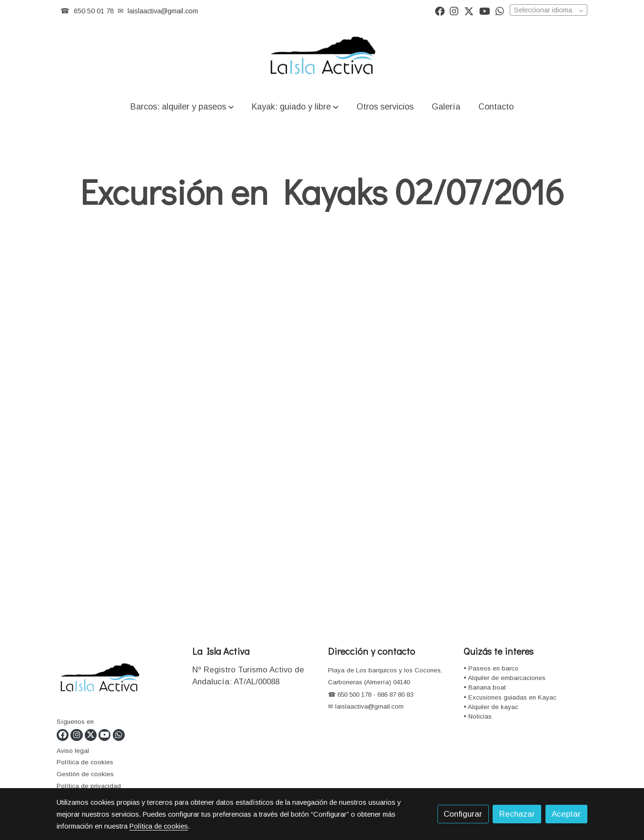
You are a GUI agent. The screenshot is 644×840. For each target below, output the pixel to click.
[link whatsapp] (500, 10)
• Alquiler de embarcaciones (505, 678)
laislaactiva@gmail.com (163, 11)
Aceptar (566, 814)
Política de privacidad (89, 786)
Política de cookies (85, 762)
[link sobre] (119, 680)
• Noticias (478, 716)
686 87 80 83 (395, 695)
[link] (322, 57)
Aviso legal (73, 751)
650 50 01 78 (94, 11)
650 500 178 (353, 695)
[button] (182, 106)
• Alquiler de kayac (491, 707)
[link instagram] (454, 10)
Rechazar (517, 814)
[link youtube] (485, 10)
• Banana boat (485, 687)
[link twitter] (469, 10)
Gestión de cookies (85, 774)
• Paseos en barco (491, 668)
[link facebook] (440, 10)
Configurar (463, 814)
